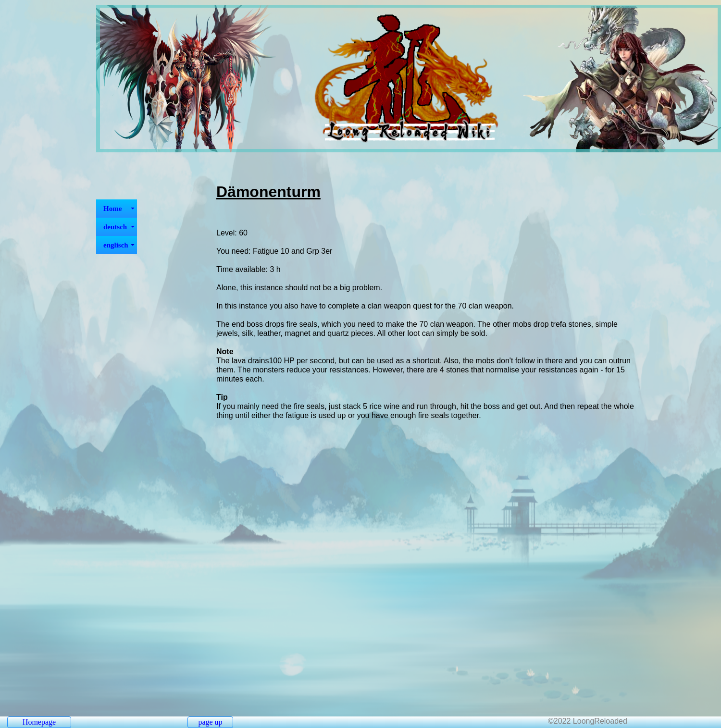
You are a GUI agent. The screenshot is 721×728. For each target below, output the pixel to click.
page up (210, 722)
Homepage (39, 722)
